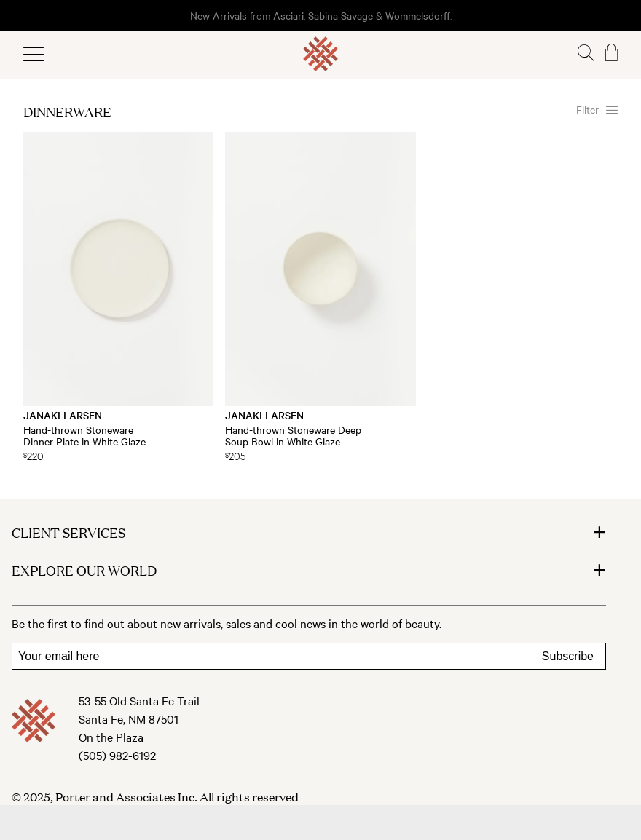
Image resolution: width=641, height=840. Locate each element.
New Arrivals (219, 15)
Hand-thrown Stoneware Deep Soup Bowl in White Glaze (293, 435)
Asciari (288, 15)
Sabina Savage (341, 15)
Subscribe (568, 656)
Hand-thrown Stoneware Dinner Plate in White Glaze (84, 435)
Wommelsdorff (418, 15)
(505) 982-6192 (117, 755)
